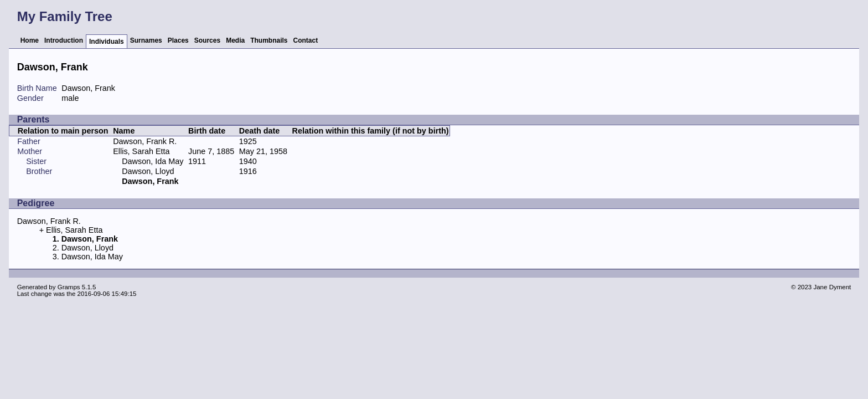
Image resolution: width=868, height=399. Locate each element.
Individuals (107, 42)
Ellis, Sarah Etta (141, 151)
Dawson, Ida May (153, 161)
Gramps (69, 287)
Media (235, 40)
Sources (207, 40)
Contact (306, 40)
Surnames (146, 40)
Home (30, 40)
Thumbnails (269, 40)
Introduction (64, 40)
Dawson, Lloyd (148, 171)
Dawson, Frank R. (145, 141)
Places (178, 40)
